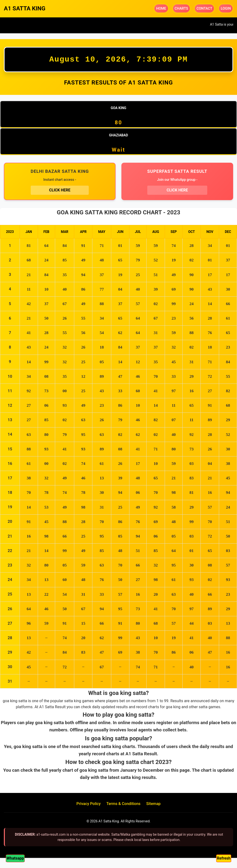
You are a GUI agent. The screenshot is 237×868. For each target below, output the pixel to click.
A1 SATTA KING (25, 8)
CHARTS (182, 8)
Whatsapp (15, 858)
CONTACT (205, 8)
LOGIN (226, 8)
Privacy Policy (89, 806)
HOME (162, 8)
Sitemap (153, 806)
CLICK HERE (60, 191)
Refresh (224, 858)
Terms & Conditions (123, 806)
